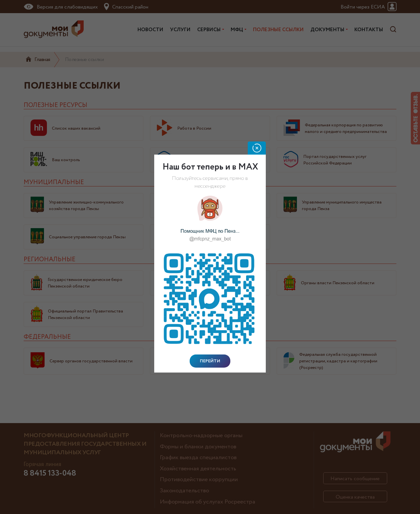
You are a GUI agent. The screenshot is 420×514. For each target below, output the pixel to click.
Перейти (210, 361)
